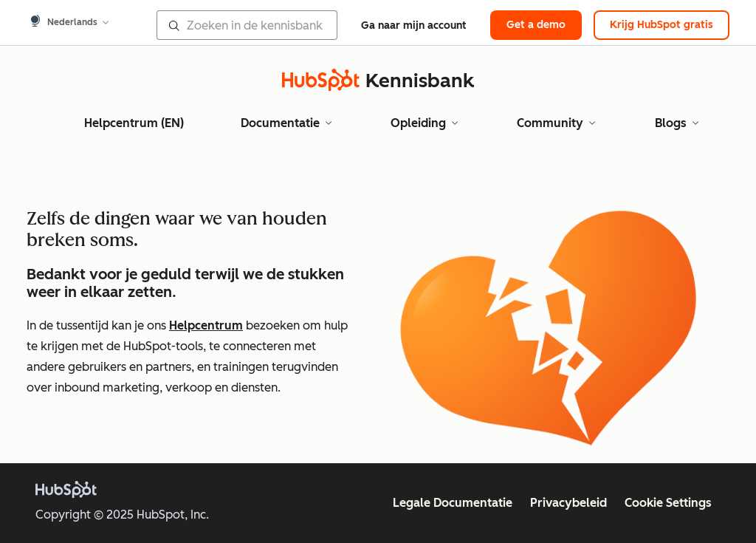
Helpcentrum (206, 325)
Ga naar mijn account (414, 25)
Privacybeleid (568, 503)
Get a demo (536, 25)
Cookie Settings (668, 503)
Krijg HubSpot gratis (661, 25)
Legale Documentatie (453, 503)
